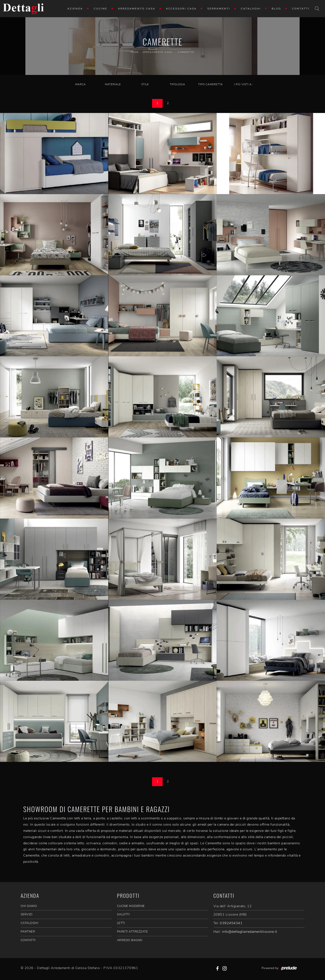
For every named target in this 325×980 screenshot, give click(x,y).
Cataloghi (251, 9)
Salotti (123, 914)
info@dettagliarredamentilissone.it (250, 932)
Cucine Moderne (131, 906)
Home (135, 52)
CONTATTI (28, 940)
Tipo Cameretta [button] (210, 84)
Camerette (186, 52)
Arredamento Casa (137, 9)
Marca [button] (81, 84)
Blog (276, 9)
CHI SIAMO (29, 906)
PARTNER (28, 932)
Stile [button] (145, 84)
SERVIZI (27, 914)
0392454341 (231, 923)
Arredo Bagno (130, 940)
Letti (121, 923)
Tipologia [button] (177, 84)
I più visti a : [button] (244, 84)
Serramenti (219, 9)
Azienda (75, 9)
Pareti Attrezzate (132, 932)
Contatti (301, 9)
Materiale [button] (113, 84)
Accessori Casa (181, 9)
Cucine (101, 9)
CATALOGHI (29, 923)
